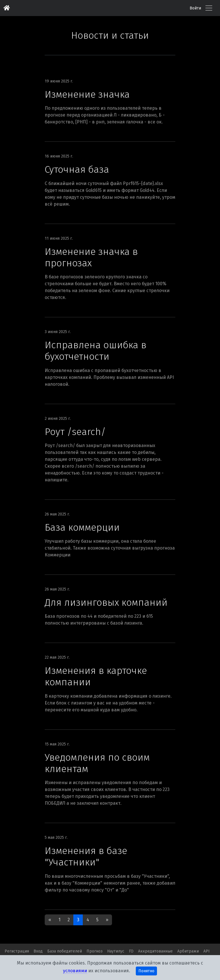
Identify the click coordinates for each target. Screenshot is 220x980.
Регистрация (17, 951)
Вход (38, 951)
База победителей (65, 951)
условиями (75, 971)
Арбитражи (188, 951)
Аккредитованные (155, 951)
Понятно (146, 971)
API (207, 951)
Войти (195, 8)
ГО (131, 951)
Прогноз (95, 951)
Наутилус (116, 951)
